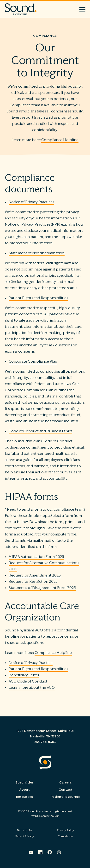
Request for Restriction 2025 (33, 582)
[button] (82, 9)
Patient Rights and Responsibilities (38, 298)
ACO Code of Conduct (28, 681)
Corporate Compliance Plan (33, 361)
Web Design (39, 816)
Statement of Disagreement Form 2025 (42, 588)
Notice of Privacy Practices (31, 202)
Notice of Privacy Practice (31, 663)
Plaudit (54, 816)
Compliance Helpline (60, 140)
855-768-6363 (45, 742)
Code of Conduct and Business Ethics (40, 431)
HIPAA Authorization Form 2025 (36, 557)
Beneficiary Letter (24, 675)
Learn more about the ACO (32, 688)
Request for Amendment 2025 (35, 575)
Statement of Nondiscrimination (37, 253)
